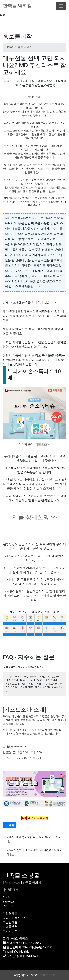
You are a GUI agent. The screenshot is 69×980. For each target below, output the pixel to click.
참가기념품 (10, 931)
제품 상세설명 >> (35, 517)
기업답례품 (10, 913)
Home (10, 47)
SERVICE (9, 902)
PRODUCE (9, 906)
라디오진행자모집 (15, 918)
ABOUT (7, 897)
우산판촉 (15, 255)
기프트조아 (43, 444)
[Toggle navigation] (61, 6)
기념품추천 (10, 927)
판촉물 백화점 (17, 6)
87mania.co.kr (11, 883)
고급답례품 (10, 922)
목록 (9, 825)
